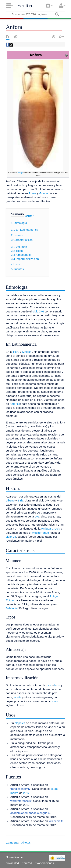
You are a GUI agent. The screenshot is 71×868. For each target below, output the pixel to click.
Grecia (44, 193)
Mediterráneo (41, 533)
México (27, 352)
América (15, 404)
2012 (26, 793)
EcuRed (25, 6)
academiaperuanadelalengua (29, 813)
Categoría (12, 842)
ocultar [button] (29, 216)
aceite (18, 697)
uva (37, 516)
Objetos (26, 842)
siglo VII (11, 537)
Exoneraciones (44, 863)
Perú (16, 352)
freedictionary (19, 789)
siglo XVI (38, 311)
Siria (20, 500)
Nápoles (20, 723)
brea (57, 685)
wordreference (20, 801)
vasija (20, 173)
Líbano (10, 500)
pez (49, 685)
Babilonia (12, 608)
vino (55, 701)
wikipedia (55, 821)
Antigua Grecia (51, 529)
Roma (32, 193)
